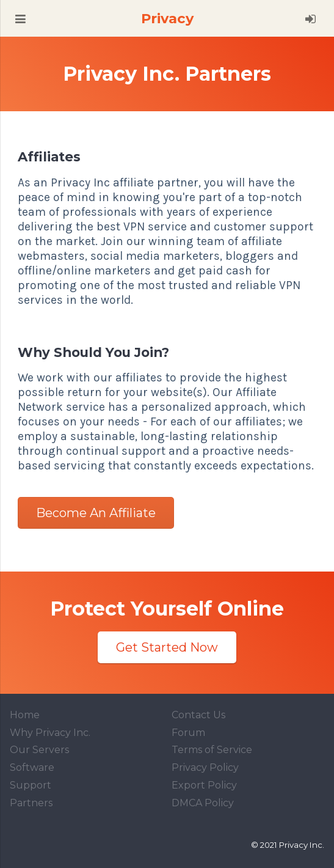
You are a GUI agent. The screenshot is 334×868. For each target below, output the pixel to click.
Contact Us (198, 715)
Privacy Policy (205, 767)
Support (31, 785)
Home (25, 715)
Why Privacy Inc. (50, 733)
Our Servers (39, 750)
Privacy (167, 18)
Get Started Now (167, 647)
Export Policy (204, 785)
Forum (188, 733)
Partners (31, 803)
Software (32, 767)
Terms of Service (212, 750)
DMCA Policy (203, 803)
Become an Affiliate (96, 513)
